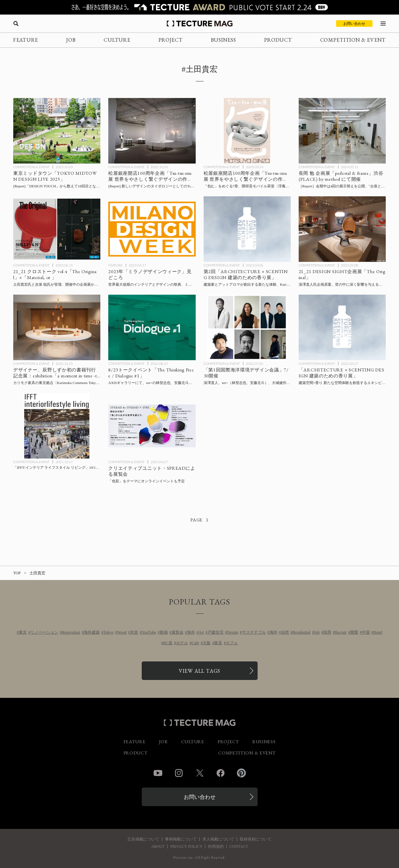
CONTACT (239, 846)
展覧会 (177, 632)
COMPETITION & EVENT (353, 40)
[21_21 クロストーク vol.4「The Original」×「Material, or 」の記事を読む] (57, 229)
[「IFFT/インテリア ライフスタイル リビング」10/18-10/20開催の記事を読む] (57, 426)
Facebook (221, 773)
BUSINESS (224, 40)
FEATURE (26, 40)
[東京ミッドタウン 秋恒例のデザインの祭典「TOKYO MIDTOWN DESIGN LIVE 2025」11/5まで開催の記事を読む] (57, 131)
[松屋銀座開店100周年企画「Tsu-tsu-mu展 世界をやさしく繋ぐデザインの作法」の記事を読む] (247, 131)
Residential (302, 632)
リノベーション (44, 632)
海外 (191, 632)
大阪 (207, 643)
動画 (164, 632)
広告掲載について (143, 839)
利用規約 (216, 846)
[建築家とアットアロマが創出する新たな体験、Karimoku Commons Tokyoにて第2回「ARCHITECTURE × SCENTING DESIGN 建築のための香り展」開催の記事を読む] (247, 229)
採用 (327, 632)
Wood (122, 632)
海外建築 (92, 632)
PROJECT (171, 40)
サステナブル (254, 632)
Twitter (200, 773)
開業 (354, 632)
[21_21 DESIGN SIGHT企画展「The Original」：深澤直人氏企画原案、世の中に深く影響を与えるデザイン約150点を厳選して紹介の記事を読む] (342, 229)
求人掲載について (218, 839)
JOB (71, 40)
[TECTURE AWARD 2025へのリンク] (199, 7)
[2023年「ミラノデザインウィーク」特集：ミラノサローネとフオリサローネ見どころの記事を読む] (152, 229)
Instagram (179, 773)
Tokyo (108, 632)
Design (233, 632)
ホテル (182, 643)
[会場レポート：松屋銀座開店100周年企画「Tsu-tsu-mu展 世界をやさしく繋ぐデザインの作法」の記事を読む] (152, 131)
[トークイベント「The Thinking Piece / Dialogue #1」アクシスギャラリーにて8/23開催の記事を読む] (152, 327)
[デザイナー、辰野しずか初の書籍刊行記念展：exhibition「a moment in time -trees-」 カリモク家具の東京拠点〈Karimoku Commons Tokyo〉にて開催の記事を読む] (57, 327)
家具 (218, 643)
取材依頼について (256, 839)
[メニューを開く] (383, 24)
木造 (134, 632)
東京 (23, 632)
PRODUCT (278, 40)
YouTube (149, 632)
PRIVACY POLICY (186, 846)
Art (201, 632)
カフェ (232, 643)
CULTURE (117, 40)
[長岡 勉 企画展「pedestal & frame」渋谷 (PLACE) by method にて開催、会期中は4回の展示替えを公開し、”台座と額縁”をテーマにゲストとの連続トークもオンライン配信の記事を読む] (342, 131)
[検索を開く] (16, 24)
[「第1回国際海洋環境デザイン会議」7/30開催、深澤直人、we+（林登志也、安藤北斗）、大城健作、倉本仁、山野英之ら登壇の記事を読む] (247, 327)
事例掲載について (181, 839)
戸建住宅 (216, 632)
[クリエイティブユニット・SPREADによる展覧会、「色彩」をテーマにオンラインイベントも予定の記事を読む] (152, 426)
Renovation (71, 632)
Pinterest (241, 773)
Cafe (196, 643)
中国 (366, 632)
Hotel (378, 632)
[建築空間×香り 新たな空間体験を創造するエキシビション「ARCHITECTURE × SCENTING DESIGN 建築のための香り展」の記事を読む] (342, 327)
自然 (285, 632)
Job (317, 632)
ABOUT (158, 846)
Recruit (341, 632)
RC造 (168, 643)
